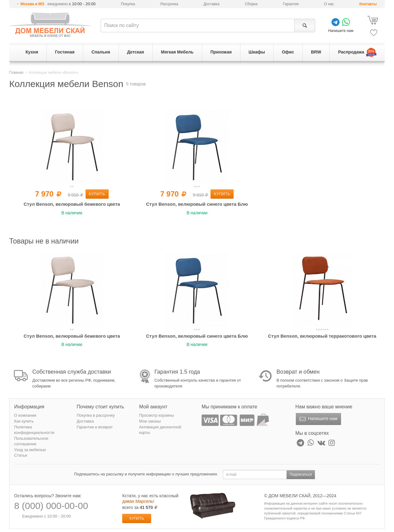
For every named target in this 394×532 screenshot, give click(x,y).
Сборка (251, 4)
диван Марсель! (138, 501)
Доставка (211, 4)
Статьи (21, 455)
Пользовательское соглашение (31, 441)
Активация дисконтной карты (160, 430)
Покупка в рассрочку (96, 415)
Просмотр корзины (157, 415)
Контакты (368, 4)
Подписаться (301, 474)
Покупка (128, 4)
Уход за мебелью (30, 450)
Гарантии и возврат (95, 427)
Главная (16, 73)
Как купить (24, 421)
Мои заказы (150, 421)
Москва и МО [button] (32, 4)
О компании (25, 415)
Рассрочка (169, 4)
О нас (329, 4)
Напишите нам (318, 419)
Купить (97, 194)
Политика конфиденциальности (34, 430)
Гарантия (291, 4)
